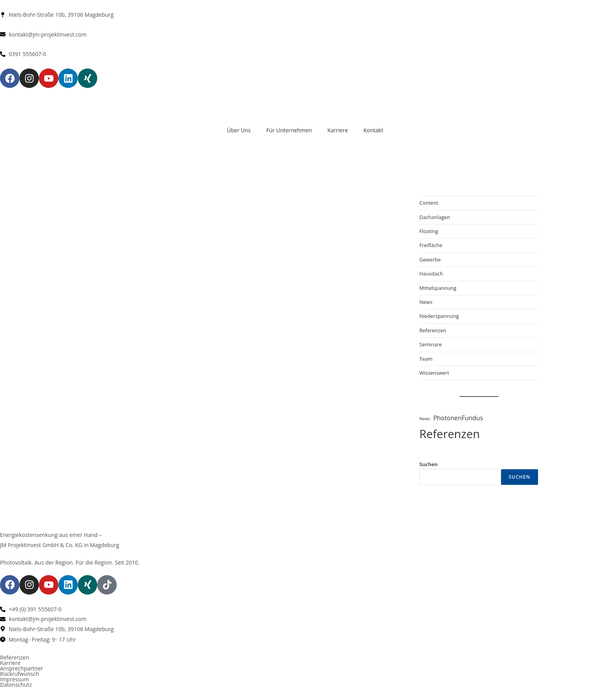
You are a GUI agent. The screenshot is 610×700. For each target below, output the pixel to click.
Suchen (429, 464)
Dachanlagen (435, 217)
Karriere (337, 130)
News (426, 302)
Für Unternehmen (289, 130)
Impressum (14, 679)
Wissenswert (434, 373)
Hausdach (431, 274)
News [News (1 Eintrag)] (425, 419)
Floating (429, 231)
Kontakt (373, 130)
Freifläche (431, 245)
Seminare (431, 344)
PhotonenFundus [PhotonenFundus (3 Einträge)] (458, 418)
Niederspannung (439, 316)
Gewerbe (430, 260)
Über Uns (239, 130)
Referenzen (433, 330)
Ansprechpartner (22, 668)
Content (429, 203)
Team (426, 359)
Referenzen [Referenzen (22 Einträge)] (450, 434)
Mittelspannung (438, 288)
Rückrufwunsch (19, 674)
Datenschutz (16, 685)
